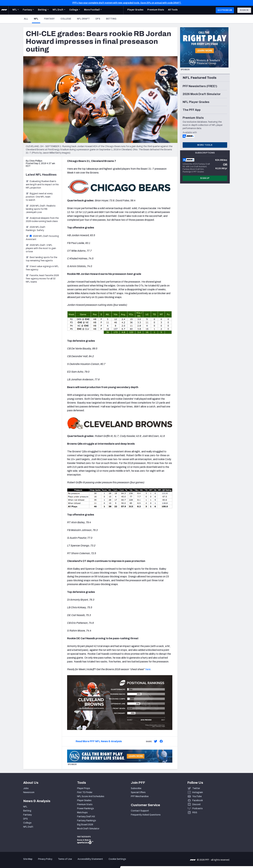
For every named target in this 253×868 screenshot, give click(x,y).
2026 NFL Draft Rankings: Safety (36, 229)
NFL (37, 19)
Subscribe (136, 788)
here (148, 669)
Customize (226, 849)
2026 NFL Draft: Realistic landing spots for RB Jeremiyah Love (41, 209)
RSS (195, 813)
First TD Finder (85, 792)
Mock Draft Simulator (88, 829)
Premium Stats (85, 804)
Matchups (82, 813)
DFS (98, 19)
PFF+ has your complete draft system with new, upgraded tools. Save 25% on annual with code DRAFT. (127, 3)
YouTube (197, 796)
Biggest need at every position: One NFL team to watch (39, 197)
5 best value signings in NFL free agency (42, 268)
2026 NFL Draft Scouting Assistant (42, 238)
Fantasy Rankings (87, 821)
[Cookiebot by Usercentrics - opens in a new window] (21, 862)
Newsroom (29, 792)
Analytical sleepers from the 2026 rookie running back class (42, 220)
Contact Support (140, 811)
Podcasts (197, 808)
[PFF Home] (4, 10)
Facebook (198, 800)
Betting (111, 19)
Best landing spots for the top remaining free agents (42, 259)
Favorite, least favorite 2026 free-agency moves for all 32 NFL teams (42, 279)
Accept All (226, 839)
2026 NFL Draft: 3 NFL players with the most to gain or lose (41, 248)
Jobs (26, 788)
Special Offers (138, 792)
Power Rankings (86, 808)
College (66, 19)
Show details (50, 862)
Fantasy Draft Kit (86, 817)
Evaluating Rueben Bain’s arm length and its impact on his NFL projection (42, 185)
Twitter (196, 788)
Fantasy (49, 19)
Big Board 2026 (85, 825)
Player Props (84, 788)
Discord (196, 804)
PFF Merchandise (140, 796)
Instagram (198, 792)
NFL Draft (83, 19)
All (26, 19)
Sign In (244, 10)
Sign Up (205, 178)
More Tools (205, 145)
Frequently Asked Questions (146, 815)
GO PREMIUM (225, 10)
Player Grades (84, 800)
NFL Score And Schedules (91, 796)
